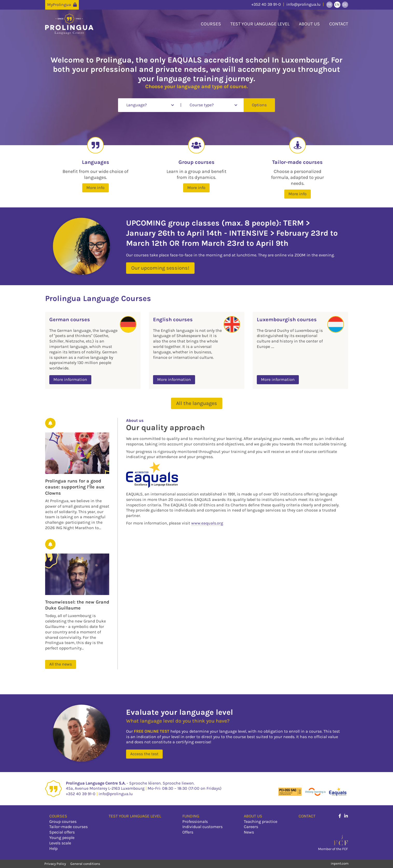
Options (259, 105)
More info (95, 188)
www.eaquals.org (207, 523)
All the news (61, 664)
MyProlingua (62, 5)
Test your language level (260, 24)
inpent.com (340, 863)
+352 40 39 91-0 (266, 4)
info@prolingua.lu (304, 4)
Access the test (144, 754)
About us (309, 24)
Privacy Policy (56, 864)
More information (70, 379)
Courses (211, 24)
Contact (339, 24)
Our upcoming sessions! (160, 268)
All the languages (197, 403)
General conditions (85, 864)
